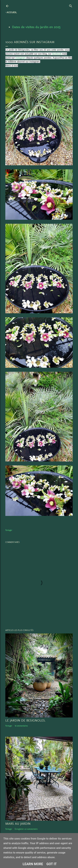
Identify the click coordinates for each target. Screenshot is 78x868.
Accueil (12, 12)
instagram (20, 58)
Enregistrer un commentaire (26, 829)
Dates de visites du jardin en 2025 (36, 27)
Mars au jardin (18, 824)
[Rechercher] (71, 5)
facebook (57, 54)
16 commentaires (21, 726)
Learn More (33, 864)
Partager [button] (9, 530)
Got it (52, 864)
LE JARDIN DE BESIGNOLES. (25, 720)
